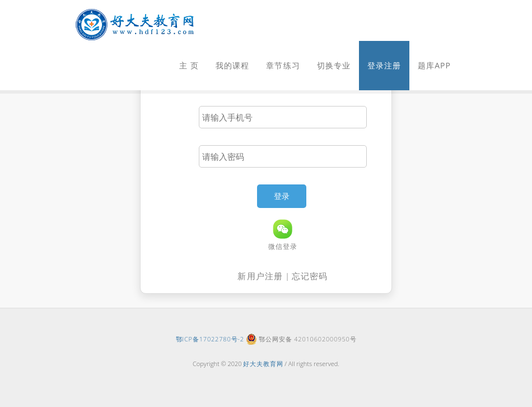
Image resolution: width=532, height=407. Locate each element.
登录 (282, 196)
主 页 (189, 65)
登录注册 (384, 65)
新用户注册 (260, 276)
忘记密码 (310, 276)
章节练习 (283, 65)
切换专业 (334, 65)
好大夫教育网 (263, 364)
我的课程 (232, 65)
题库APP (434, 65)
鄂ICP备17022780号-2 (210, 339)
